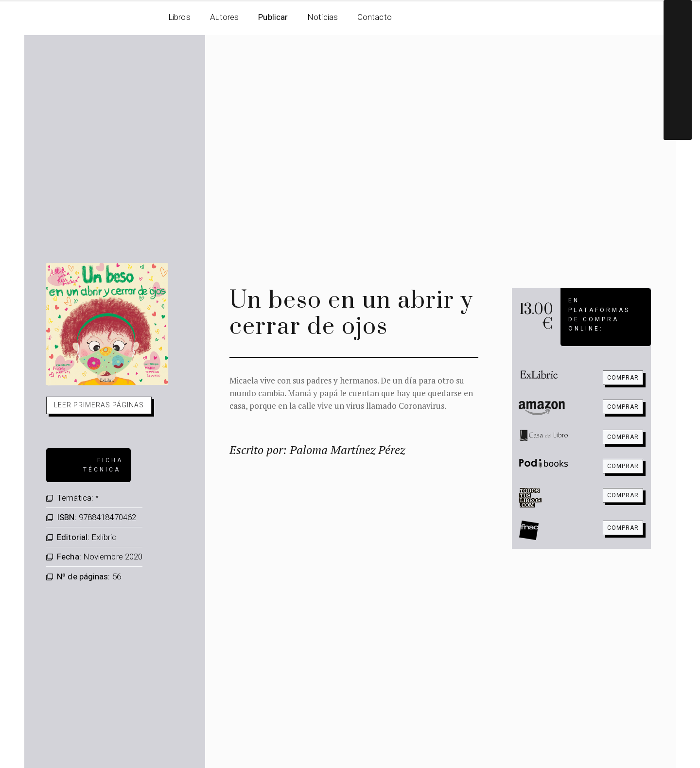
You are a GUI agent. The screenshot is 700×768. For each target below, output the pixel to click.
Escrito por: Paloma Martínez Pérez (317, 450)
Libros (179, 17)
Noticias (323, 17)
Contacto (375, 17)
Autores (225, 17)
